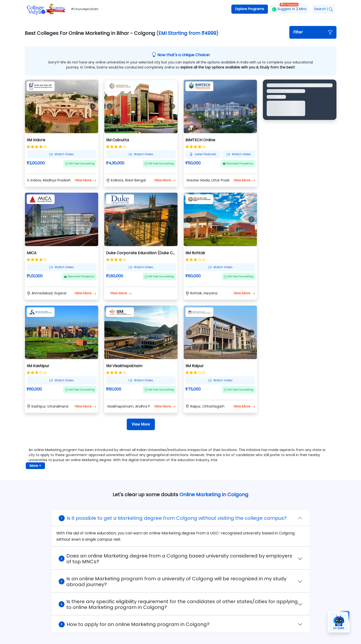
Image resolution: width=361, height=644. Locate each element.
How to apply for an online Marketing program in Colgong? (134, 624)
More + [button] (35, 466)
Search (323, 9)
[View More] (141, 424)
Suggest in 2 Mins (289, 8)
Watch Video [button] (61, 154)
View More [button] (85, 180)
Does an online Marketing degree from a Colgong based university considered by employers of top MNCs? (175, 559)
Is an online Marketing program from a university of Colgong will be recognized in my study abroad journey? (173, 582)
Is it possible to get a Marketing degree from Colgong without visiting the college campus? (173, 518)
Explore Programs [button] (250, 9)
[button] (313, 32)
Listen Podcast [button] (203, 154)
